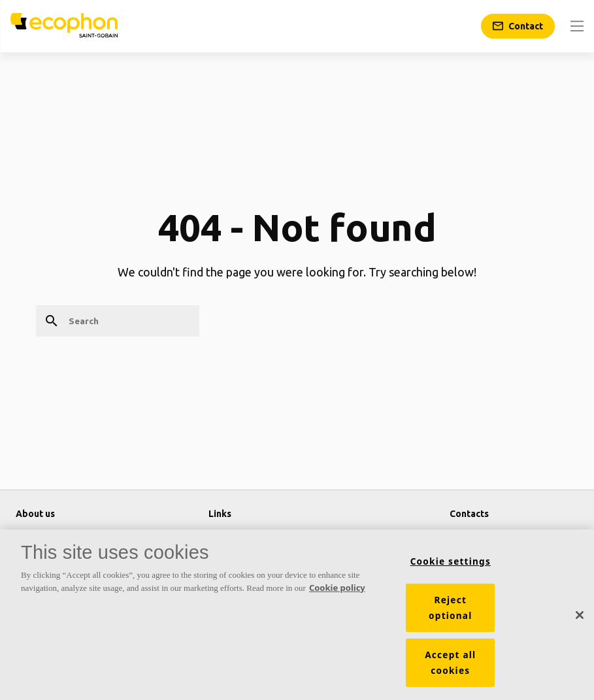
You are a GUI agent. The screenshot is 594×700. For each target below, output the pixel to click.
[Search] (118, 321)
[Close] (580, 619)
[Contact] (518, 26)
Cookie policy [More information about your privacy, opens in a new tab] (337, 592)
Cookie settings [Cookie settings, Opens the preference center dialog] (451, 565)
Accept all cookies (450, 667)
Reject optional (450, 612)
